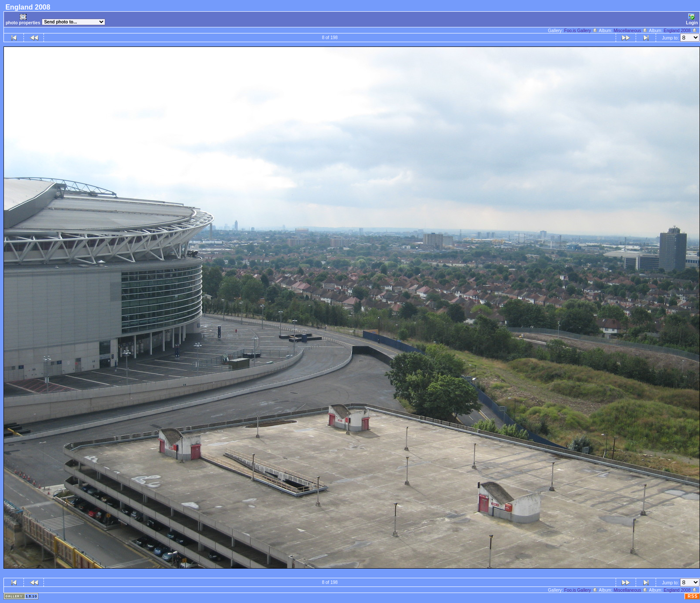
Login (692, 19)
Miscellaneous (631, 31)
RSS (693, 596)
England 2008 (680, 31)
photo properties (23, 19)
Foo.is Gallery (581, 31)
